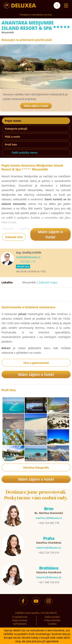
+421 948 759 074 (49, 582)
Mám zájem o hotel (36, 106)
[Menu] (65, 6)
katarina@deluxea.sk (49, 577)
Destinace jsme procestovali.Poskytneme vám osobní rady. (36, 495)
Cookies (52, 624)
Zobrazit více (14, 237)
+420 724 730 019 (49, 553)
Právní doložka (52, 620)
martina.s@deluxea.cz (49, 518)
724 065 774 (28, 262)
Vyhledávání (20, 624)
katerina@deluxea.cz (49, 548)
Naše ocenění (52, 617)
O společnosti (20, 617)
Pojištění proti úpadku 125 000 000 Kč (36, 613)
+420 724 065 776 (49, 523)
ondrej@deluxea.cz (28, 257)
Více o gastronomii (36, 363)
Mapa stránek (20, 620)
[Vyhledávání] (57, 5)
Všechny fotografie (36, 467)
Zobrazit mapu (48, 282)
